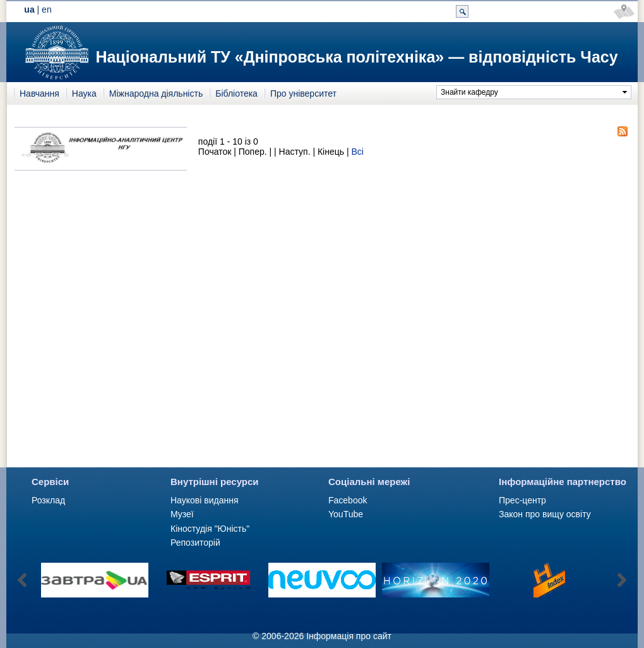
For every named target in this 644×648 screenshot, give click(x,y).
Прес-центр (522, 500)
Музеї (182, 514)
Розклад (48, 500)
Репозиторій (195, 543)
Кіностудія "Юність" (210, 529)
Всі (357, 152)
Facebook (348, 500)
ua (29, 9)
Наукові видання (205, 500)
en (47, 9)
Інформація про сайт (349, 636)
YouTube (346, 514)
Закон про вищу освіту (545, 514)
